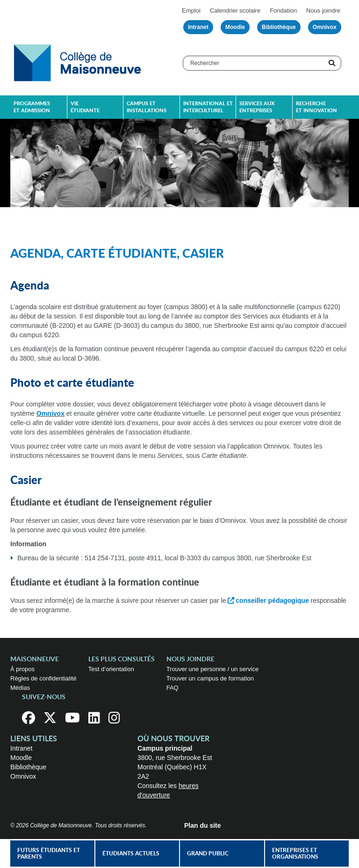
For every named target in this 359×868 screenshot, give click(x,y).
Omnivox (325, 27)
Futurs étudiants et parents (49, 854)
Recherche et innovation (316, 107)
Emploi (191, 11)
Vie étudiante (85, 107)
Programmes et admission (32, 107)
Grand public (208, 854)
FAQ (172, 688)
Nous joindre (323, 11)
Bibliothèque (279, 27)
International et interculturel (208, 107)
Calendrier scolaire (235, 11)
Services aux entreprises (257, 107)
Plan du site (203, 825)
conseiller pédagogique (272, 600)
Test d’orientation (111, 669)
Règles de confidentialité (43, 678)
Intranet (198, 27)
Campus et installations (147, 107)
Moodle (235, 27)
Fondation (283, 11)
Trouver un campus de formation (210, 678)
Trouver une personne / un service (213, 669)
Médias (20, 688)
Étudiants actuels (131, 854)
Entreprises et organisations (295, 854)
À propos (22, 669)
